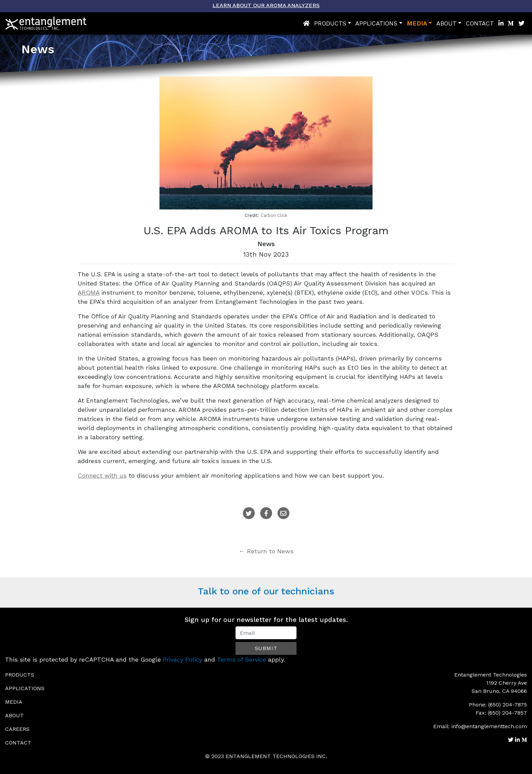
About (446, 23)
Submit (266, 648)
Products (330, 23)
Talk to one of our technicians (266, 591)
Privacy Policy (183, 659)
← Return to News (266, 551)
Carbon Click (274, 215)
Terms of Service (242, 659)
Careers (17, 729)
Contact (480, 23)
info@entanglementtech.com (489, 726)
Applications (376, 23)
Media (417, 23)
